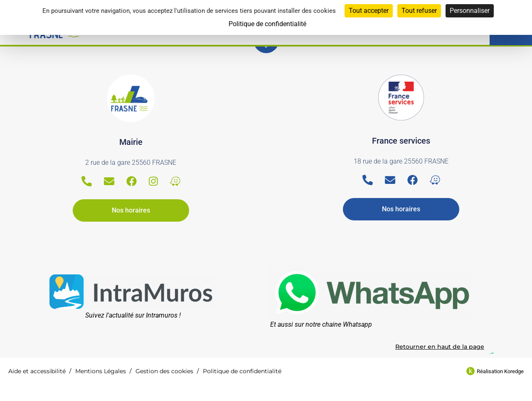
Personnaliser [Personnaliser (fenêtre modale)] (470, 11)
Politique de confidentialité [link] (267, 24)
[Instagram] (153, 181)
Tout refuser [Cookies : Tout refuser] (419, 11)
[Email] (109, 181)
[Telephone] (87, 181)
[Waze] (175, 181)
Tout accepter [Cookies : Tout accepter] (369, 11)
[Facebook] (132, 181)
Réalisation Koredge (500, 371)
